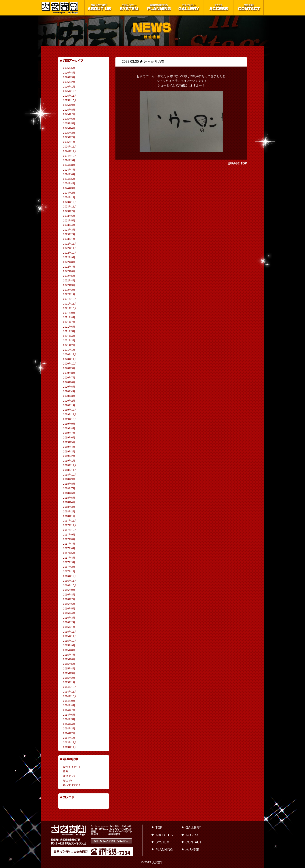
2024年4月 (69, 184)
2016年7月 (69, 599)
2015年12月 (70, 632)
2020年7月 (69, 378)
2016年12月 (70, 576)
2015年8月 (69, 650)
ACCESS (193, 835)
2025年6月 (69, 119)
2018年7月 (69, 488)
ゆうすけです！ (72, 767)
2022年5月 (69, 276)
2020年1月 (69, 405)
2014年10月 (70, 696)
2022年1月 (69, 294)
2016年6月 (69, 604)
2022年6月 (69, 271)
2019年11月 (70, 415)
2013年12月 (70, 743)
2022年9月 (69, 257)
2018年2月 (69, 512)
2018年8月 (69, 484)
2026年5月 (69, 68)
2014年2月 (69, 733)
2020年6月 (69, 382)
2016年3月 (69, 618)
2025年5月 (69, 124)
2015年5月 (69, 664)
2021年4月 (69, 336)
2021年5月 (69, 331)
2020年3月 (69, 396)
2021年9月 (69, 313)
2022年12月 (70, 244)
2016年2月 (69, 622)
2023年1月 (69, 239)
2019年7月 (69, 433)
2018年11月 (70, 470)
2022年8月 (69, 262)
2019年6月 (69, 438)
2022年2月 (69, 290)
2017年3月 (69, 562)
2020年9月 (69, 368)
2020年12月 (70, 355)
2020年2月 (69, 401)
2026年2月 (69, 82)
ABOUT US (164, 835)
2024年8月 (69, 165)
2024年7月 (69, 170)
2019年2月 (69, 456)
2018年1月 (69, 516)
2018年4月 (69, 502)
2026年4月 (69, 73)
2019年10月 (70, 419)
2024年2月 (69, 193)
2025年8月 (69, 110)
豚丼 (66, 771)
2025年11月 (70, 96)
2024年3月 (69, 188)
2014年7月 (69, 710)
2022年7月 (69, 267)
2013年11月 (70, 747)
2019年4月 (69, 447)
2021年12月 (70, 299)
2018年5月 (69, 498)
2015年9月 (69, 645)
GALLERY (193, 828)
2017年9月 (69, 535)
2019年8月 (69, 428)
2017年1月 (69, 572)
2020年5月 (69, 387)
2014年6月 (69, 715)
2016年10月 (70, 586)
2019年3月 (69, 452)
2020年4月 (69, 391)
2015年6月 (69, 659)
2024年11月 (70, 151)
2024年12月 (70, 147)
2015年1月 (69, 682)
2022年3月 (69, 285)
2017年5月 (69, 553)
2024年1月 (69, 198)
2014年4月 (69, 724)
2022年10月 (70, 253)
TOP (159, 828)
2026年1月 (69, 87)
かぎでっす (69, 776)
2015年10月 (70, 641)
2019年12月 (70, 410)
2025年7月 (69, 114)
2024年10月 (70, 156)
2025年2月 (69, 137)
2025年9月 (69, 105)
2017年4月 (69, 558)
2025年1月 (69, 142)
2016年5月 (69, 609)
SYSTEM (162, 842)
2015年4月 (69, 669)
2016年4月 (69, 613)
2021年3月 (69, 341)
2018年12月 (70, 465)
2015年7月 (69, 655)
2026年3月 (69, 77)
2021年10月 (70, 308)
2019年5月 (69, 442)
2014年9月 (69, 701)
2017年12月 (70, 521)
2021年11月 (70, 304)
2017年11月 (70, 525)
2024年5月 (69, 179)
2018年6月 (69, 493)
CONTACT (194, 842)
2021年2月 (69, 345)
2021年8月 (69, 317)
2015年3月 (69, 673)
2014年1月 (69, 738)
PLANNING (164, 850)
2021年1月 (69, 350)
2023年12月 (70, 202)
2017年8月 (69, 539)
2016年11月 (70, 581)
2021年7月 (69, 322)
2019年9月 (69, 424)
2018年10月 (70, 475)
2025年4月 (69, 128)
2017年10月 (70, 530)
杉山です (68, 780)
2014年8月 (69, 705)
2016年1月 (69, 627)
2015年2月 (69, 678)
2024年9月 (69, 160)
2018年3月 (69, 507)
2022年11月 (70, 248)
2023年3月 (69, 230)
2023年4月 (69, 225)
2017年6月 (69, 548)
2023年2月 (69, 234)
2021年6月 (69, 327)
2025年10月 (70, 100)
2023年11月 (70, 207)
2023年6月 (69, 216)
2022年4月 (69, 281)
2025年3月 (69, 133)
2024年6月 (69, 174)
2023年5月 (69, 221)
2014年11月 (70, 692)
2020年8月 (69, 373)
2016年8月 (69, 595)
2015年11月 (70, 636)
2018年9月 (69, 479)
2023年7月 (69, 211)
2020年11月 (70, 359)
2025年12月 (70, 91)
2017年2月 (69, 567)
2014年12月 (70, 687)
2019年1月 (69, 461)
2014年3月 (69, 729)
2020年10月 (70, 364)
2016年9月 (69, 590)
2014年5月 (69, 719)
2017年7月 (69, 544)
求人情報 (192, 850)
